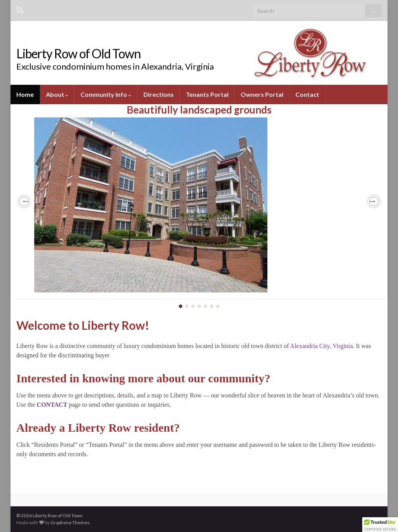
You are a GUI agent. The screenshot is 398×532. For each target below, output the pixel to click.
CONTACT (52, 405)
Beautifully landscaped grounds (199, 110)
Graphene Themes (70, 522)
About (57, 94)
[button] (24, 201)
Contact (307, 94)
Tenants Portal (207, 94)
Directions (159, 94)
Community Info (106, 94)
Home (25, 94)
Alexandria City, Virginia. (322, 346)
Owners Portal (262, 94)
